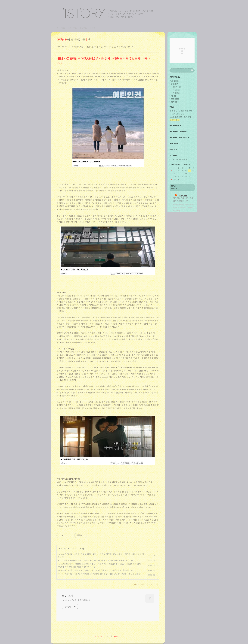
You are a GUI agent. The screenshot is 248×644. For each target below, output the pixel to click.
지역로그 (176, 198)
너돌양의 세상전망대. (179, 159)
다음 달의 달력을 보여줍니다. (189, 164)
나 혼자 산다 (175, 114)
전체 (174, 81)
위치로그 (83, 28)
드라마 (177, 87)
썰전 (181, 117)
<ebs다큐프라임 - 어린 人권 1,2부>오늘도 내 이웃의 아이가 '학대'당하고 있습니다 (94, 570)
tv (60, 549)
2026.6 (186, 165)
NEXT (116, 636)
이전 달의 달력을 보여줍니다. (183, 164)
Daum (175, 208)
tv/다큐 (59, 63)
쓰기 (187, 201)
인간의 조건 (175, 120)
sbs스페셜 (174, 117)
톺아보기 (105, 13)
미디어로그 (72, 28)
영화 (175, 99)
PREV (100, 636)
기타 (174, 102)
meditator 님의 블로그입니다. (77, 600)
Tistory (178, 211)
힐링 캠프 (174, 111)
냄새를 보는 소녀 (185, 111)
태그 (63, 28)
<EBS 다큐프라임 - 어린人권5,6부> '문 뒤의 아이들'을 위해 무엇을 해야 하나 (102, 47)
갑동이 (184, 114)
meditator (177, 205)
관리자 (182, 201)
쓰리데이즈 (188, 117)
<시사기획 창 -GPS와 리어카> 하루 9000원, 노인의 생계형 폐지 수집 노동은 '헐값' (94, 560)
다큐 (65, 549)
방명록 (92, 28)
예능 (176, 90)
